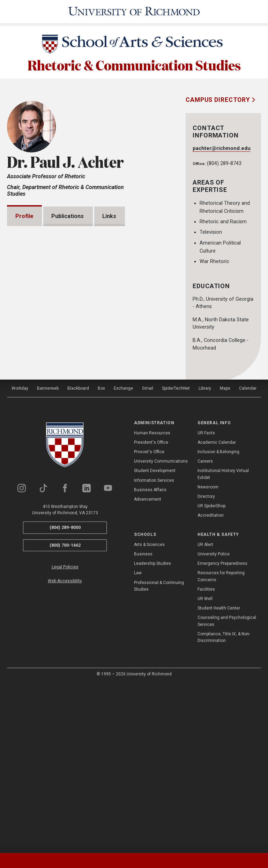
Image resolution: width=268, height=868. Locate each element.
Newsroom (208, 656)
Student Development (155, 639)
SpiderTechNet (176, 557)
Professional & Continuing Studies (159, 754)
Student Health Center (219, 777)
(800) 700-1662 (65, 714)
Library (205, 557)
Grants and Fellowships (54, 453)
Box (101, 557)
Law (138, 741)
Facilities (206, 758)
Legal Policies (65, 735)
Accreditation (211, 684)
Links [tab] (109, 215)
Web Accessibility (65, 749)
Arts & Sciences (149, 713)
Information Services (154, 649)
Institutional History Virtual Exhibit (223, 642)
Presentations (43, 473)
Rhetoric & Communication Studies (134, 63)
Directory (206, 665)
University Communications (161, 630)
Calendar (248, 557)
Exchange (123, 557)
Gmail (148, 557)
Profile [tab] (24, 215)
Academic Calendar (217, 611)
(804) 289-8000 (65, 696)
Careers (205, 630)
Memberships (42, 493)
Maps (225, 557)
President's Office (151, 611)
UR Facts (206, 601)
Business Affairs (150, 658)
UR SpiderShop (211, 674)
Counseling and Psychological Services (227, 789)
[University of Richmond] (134, 11)
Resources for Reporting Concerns (221, 745)
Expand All (140, 437)
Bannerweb (48, 557)
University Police (214, 723)
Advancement (148, 668)
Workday (20, 557)
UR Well (205, 767)
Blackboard (78, 557)
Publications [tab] (68, 215)
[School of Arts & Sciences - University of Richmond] (134, 44)
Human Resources (152, 601)
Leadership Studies (152, 732)
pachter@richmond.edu (222, 147)
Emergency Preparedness (222, 732)
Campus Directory (219, 99)
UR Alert (205, 713)
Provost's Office (149, 620)
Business (143, 723)
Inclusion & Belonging (218, 620)
